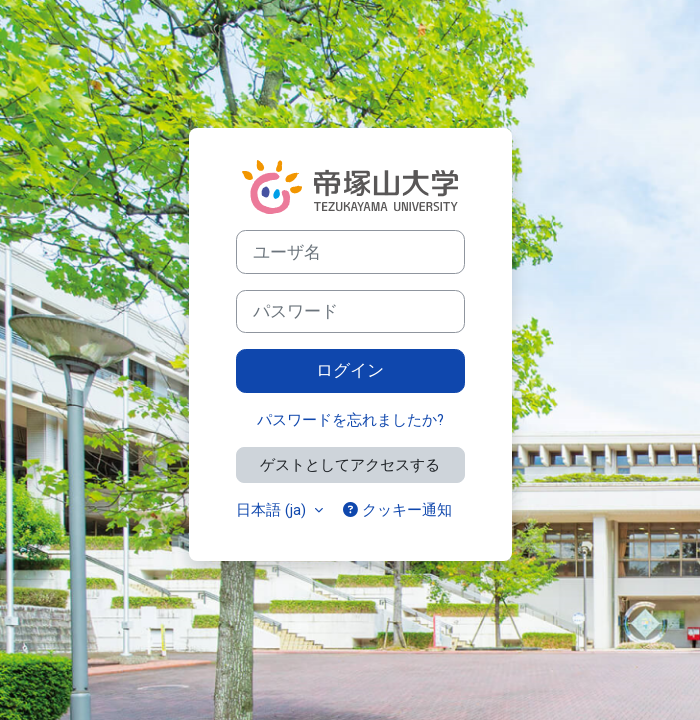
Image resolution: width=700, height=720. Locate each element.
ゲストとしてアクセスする (350, 465)
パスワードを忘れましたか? (350, 420)
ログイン (350, 370)
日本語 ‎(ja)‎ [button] (273, 510)
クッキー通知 (397, 510)
